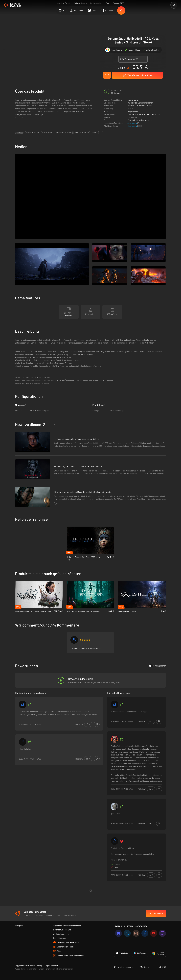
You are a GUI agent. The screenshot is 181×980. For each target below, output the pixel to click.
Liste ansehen (133, 100)
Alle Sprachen (157, 666)
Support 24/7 (118, 3)
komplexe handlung (82, 133)
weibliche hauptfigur (64, 133)
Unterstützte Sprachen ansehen (140, 103)
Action (141, 120)
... (101, 133)
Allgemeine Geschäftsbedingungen (67, 926)
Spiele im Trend (64, 3)
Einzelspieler (133, 120)
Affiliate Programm (61, 934)
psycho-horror (48, 133)
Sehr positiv (132, 123)
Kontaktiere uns (60, 938)
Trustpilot (19, 926)
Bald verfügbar (96, 3)
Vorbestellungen (80, 3)
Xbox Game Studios (135, 114)
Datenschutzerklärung (62, 930)
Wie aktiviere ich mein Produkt (140, 106)
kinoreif (95, 133)
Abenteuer (149, 120)
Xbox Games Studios (152, 114)
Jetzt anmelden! (156, 913)
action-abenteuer (33, 133)
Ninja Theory (133, 111)
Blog (108, 3)
